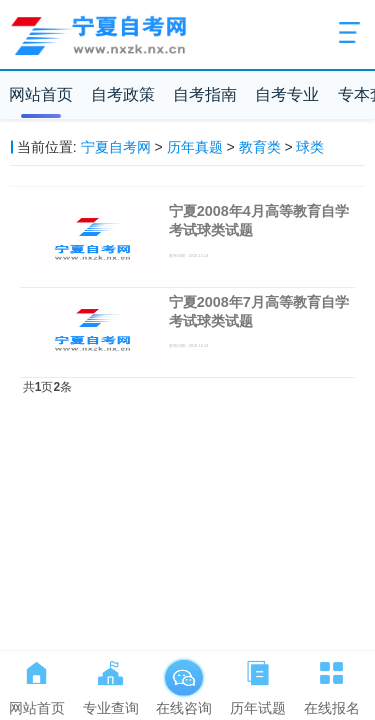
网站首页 (41, 94)
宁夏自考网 (116, 147)
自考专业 (287, 94)
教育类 (260, 147)
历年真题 (195, 147)
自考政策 (123, 94)
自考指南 (205, 94)
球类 (310, 147)
